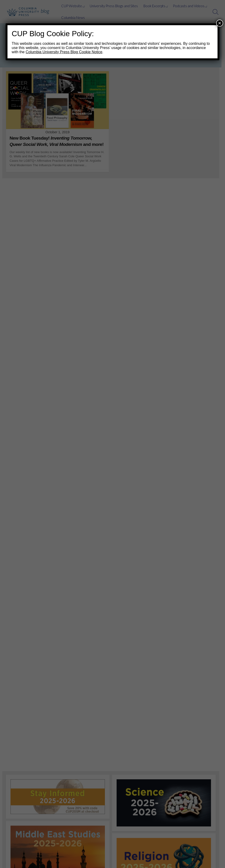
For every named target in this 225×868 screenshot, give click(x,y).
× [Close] (220, 23)
